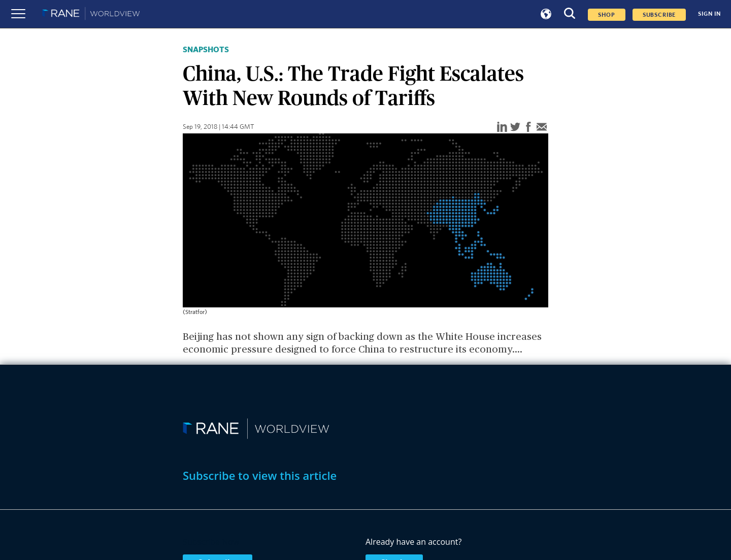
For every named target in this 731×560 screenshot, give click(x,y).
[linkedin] (502, 128)
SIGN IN (709, 14)
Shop (606, 15)
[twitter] (515, 128)
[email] (542, 128)
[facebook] (528, 128)
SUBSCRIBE (659, 15)
